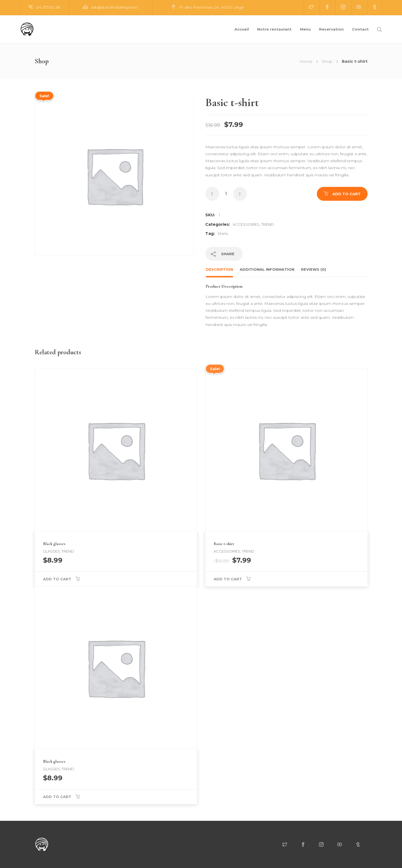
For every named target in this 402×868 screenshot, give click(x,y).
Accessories (246, 224)
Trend (268, 224)
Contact (360, 29)
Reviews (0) (313, 269)
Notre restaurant (274, 29)
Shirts (223, 234)
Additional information (267, 269)
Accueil (242, 29)
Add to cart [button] (57, 579)
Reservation (331, 29)
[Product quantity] (226, 194)
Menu (305, 29)
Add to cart (347, 194)
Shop (327, 61)
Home (306, 61)
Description (219, 269)
